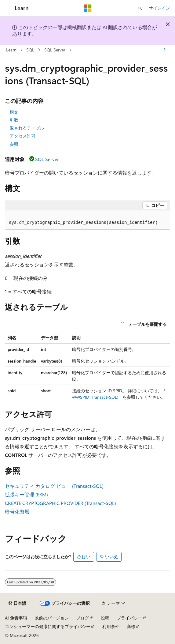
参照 (14, 144)
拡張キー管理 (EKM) (26, 494)
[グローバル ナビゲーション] (6, 8)
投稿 (105, 618)
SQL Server (55, 50)
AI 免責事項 (16, 618)
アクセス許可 (23, 136)
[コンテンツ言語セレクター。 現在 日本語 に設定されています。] (17, 603)
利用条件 (111, 626)
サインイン (159, 8)
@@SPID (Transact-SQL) (95, 397)
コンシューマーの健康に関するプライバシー (48, 626)
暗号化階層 (17, 512)
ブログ (82, 618)
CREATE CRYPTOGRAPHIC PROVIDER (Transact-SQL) (60, 503)
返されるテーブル (27, 128)
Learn (11, 50)
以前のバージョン (52, 618)
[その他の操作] (165, 50)
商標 (131, 626)
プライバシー (129, 618)
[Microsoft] (88, 8)
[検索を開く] (140, 8)
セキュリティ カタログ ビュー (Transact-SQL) (54, 486)
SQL (30, 50)
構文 (14, 112)
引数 (14, 120)
